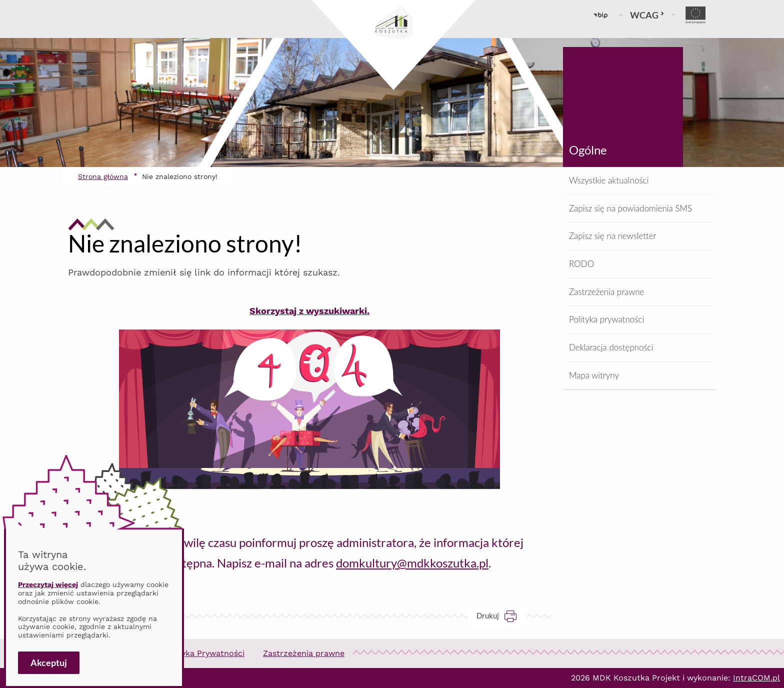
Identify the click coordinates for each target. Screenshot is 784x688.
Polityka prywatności (606, 319)
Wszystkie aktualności (609, 180)
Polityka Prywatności (204, 653)
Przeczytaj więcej (48, 584)
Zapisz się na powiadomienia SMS (630, 208)
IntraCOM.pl (756, 678)
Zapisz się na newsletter (613, 236)
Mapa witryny (594, 375)
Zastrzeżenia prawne (606, 292)
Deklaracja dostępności (611, 347)
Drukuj (502, 616)
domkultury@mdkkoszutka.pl (412, 563)
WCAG (647, 15)
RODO (581, 264)
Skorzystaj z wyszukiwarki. (309, 311)
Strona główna (103, 176)
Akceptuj (49, 662)
